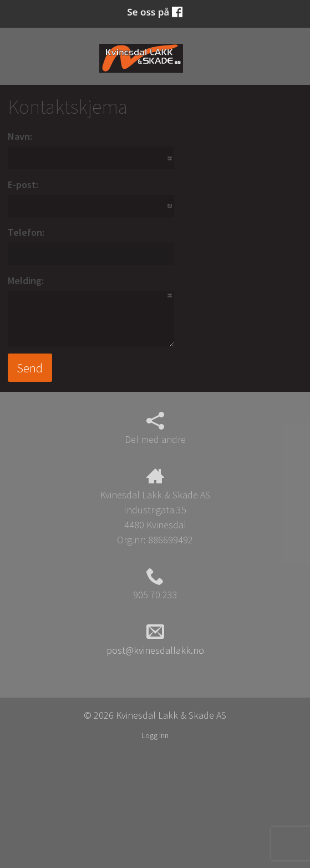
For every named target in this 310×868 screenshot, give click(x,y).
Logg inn (155, 735)
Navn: (20, 136)
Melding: (26, 281)
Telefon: (26, 232)
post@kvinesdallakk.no (155, 639)
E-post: (23, 185)
